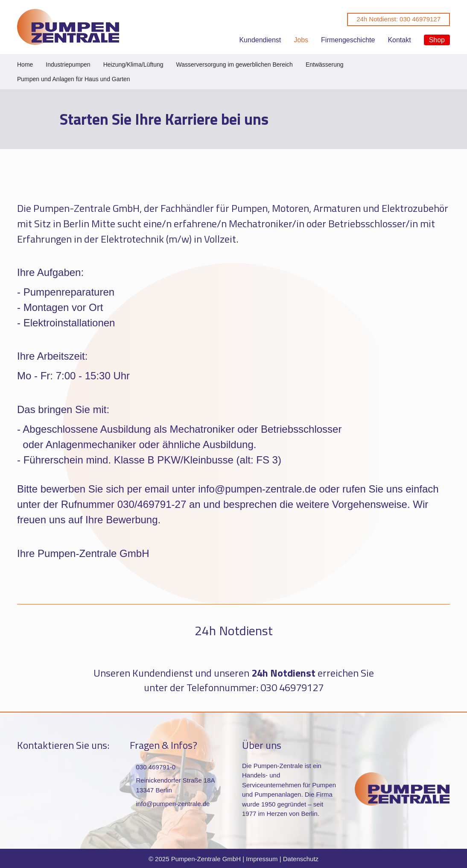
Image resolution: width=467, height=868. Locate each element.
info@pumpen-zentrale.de (173, 804)
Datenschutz (301, 859)
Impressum (262, 859)
